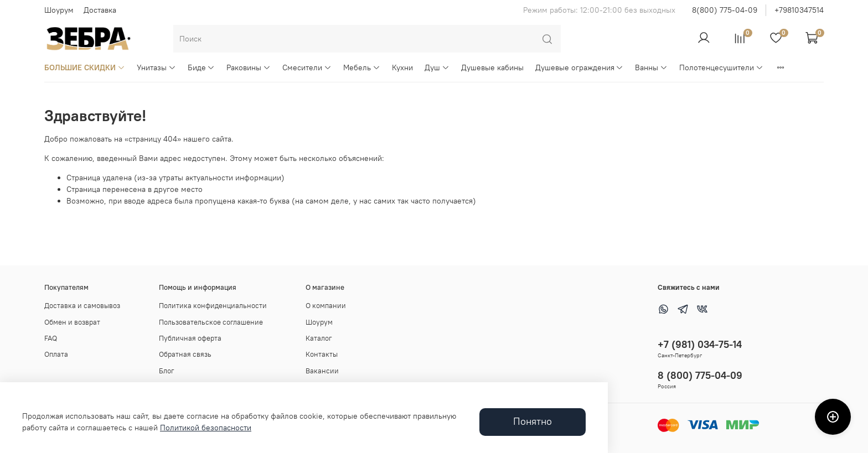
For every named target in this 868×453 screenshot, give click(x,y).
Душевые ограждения (580, 67)
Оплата (56, 354)
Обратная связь (185, 354)
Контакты (322, 354)
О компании (326, 306)
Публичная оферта (190, 338)
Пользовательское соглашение (211, 322)
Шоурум (59, 10)
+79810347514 (799, 10)
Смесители (307, 67)
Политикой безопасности (206, 428)
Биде (201, 67)
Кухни (402, 67)
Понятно (533, 421)
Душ (437, 67)
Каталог (319, 338)
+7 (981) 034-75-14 (700, 344)
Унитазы (156, 67)
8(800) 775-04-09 (725, 10)
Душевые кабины (492, 67)
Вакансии (322, 371)
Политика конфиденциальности (213, 306)
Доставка (100, 10)
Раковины (249, 67)
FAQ (51, 338)
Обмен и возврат (72, 322)
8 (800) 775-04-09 (700, 375)
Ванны (651, 67)
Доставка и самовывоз (82, 306)
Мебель (362, 67)
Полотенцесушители (721, 67)
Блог (167, 371)
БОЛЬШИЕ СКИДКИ (85, 67)
